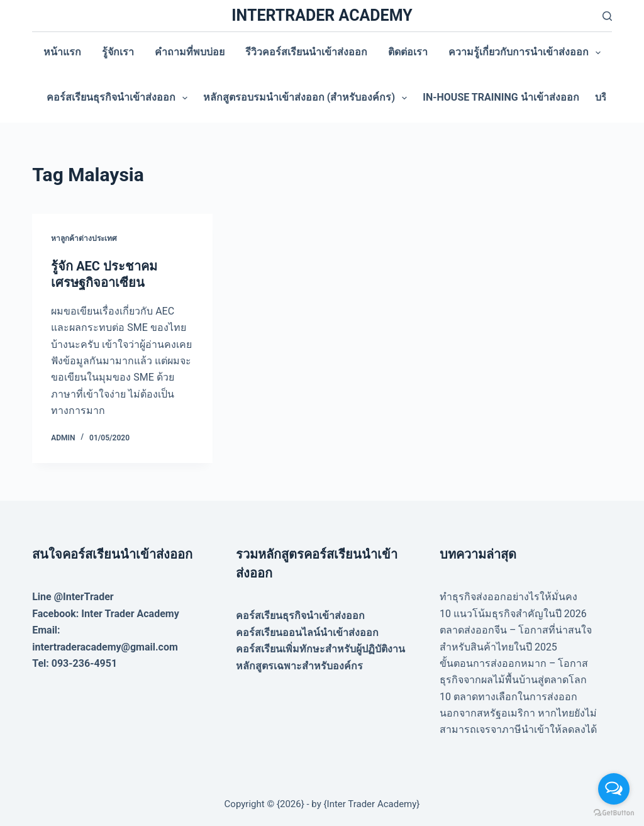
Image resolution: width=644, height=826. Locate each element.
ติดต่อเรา (408, 52)
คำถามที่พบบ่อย (190, 52)
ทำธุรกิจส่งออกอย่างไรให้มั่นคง (508, 597)
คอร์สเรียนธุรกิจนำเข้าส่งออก (119, 98)
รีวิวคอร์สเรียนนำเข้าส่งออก (306, 52)
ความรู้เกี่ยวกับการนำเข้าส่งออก (527, 53)
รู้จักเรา (118, 52)
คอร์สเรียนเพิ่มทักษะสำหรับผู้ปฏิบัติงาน (320, 649)
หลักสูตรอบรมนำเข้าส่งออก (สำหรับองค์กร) (308, 98)
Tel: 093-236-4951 (75, 663)
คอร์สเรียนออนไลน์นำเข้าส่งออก (307, 633)
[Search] (607, 16)
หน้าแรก (62, 52)
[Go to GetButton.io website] (614, 813)
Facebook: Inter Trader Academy (106, 614)
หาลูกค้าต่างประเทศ (84, 238)
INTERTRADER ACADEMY (322, 15)
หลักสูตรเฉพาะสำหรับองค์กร (299, 666)
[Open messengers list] (614, 789)
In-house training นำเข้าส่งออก (501, 97)
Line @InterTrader (73, 597)
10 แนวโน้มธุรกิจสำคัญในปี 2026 (513, 614)
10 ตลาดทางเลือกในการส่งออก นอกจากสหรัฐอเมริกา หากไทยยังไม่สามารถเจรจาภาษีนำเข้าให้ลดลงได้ (518, 713)
